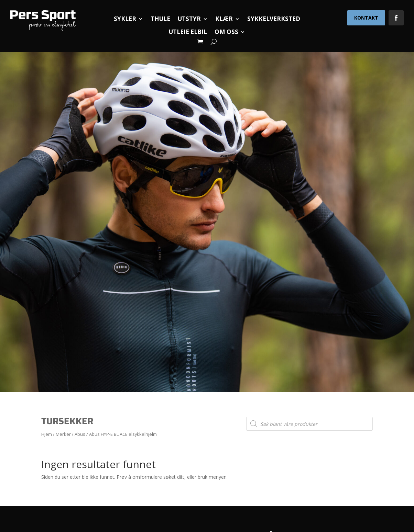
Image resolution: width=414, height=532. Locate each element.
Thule (160, 19)
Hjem (47, 434)
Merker (63, 434)
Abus (80, 434)
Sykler (125, 19)
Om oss (226, 32)
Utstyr (189, 19)
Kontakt (366, 18)
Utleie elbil (188, 32)
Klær (224, 19)
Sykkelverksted (274, 19)
